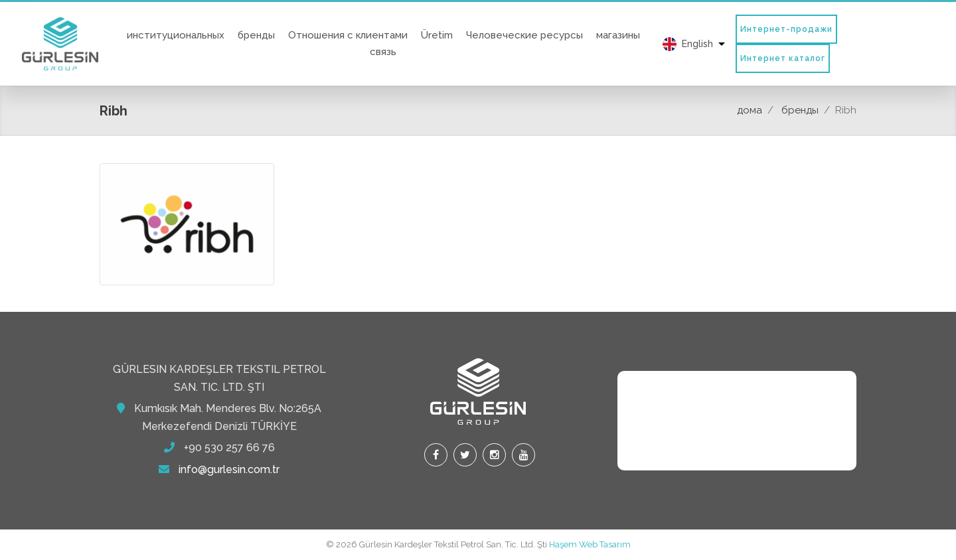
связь (383, 52)
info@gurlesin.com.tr (229, 469)
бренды (256, 35)
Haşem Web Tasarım (590, 544)
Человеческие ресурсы (524, 35)
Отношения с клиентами (348, 35)
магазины (618, 35)
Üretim (437, 35)
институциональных (176, 35)
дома (750, 110)
